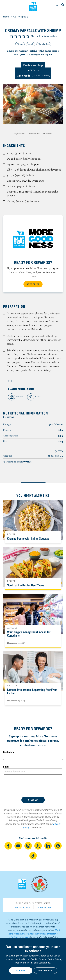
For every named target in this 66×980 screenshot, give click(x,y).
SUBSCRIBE (33, 284)
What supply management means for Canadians (29, 634)
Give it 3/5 (20, 36)
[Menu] (4, 5)
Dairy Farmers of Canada (33, 6)
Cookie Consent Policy (42, 959)
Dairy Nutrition (23, 907)
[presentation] (33, 786)
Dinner (20, 44)
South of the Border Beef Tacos (26, 585)
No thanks (45, 970)
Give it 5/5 (28, 36)
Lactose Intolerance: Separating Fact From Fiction (32, 691)
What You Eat (44, 907)
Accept (21, 970)
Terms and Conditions (39, 963)
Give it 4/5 (24, 36)
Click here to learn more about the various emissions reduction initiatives (34, 933)
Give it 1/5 (12, 36)
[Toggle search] (63, 5)
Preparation (34, 133)
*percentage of (17, 462)
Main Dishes (44, 44)
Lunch (31, 44)
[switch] (33, 73)
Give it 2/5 (16, 36)
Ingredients (19, 133)
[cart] (57, 5)
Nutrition (48, 133)
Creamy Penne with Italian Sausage (28, 538)
